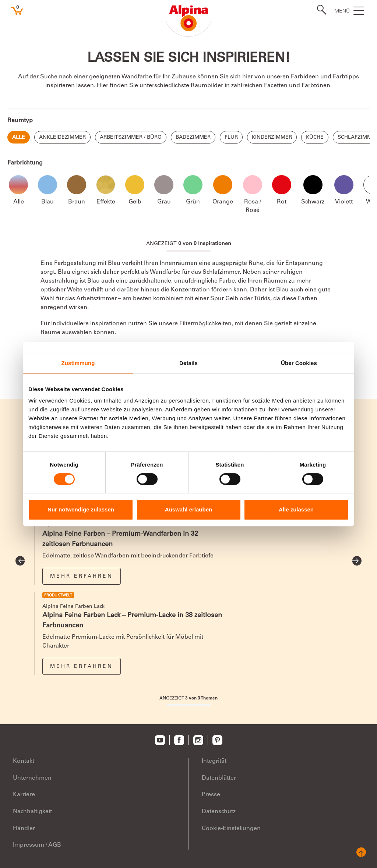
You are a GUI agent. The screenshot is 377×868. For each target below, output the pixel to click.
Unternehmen (32, 778)
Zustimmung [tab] (78, 363)
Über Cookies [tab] (299, 363)
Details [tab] (188, 363)
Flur (231, 138)
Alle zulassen (296, 509)
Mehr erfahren (82, 577)
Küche (315, 138)
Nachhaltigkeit (32, 812)
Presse (211, 795)
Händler (24, 829)
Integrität (214, 761)
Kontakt (24, 761)
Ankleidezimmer (62, 138)
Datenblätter (219, 778)
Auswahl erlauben (188, 509)
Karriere (24, 795)
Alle (19, 138)
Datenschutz (219, 812)
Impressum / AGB (37, 845)
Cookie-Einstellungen (231, 829)
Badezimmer (193, 138)
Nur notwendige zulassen (81, 509)
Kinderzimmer (272, 138)
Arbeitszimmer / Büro (131, 138)
